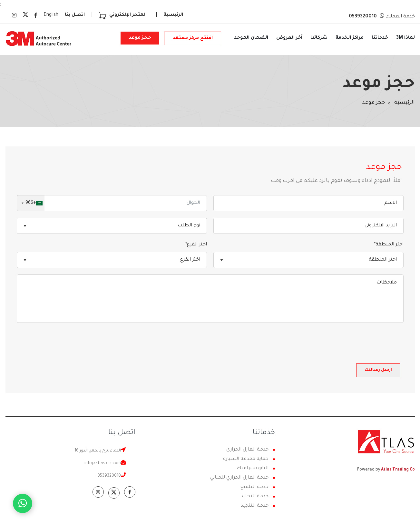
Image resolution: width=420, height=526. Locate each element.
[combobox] (31, 203)
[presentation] (355, 342)
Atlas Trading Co (398, 470)
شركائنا (319, 38)
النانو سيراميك (253, 469)
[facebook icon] (36, 16)
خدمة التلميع (254, 487)
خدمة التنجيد (255, 506)
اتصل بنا (75, 15)
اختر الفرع (196, 245)
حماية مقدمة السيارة (246, 459)
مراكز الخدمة (350, 38)
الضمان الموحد (251, 38)
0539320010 (109, 476)
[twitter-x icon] (25, 17)
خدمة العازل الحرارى (247, 450)
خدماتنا (380, 38)
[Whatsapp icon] (23, 503)
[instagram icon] (14, 16)
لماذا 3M (405, 38)
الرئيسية (173, 15)
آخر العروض (289, 38)
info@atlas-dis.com (103, 463)
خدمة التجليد (255, 497)
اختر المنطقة (389, 245)
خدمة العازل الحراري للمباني (239, 478)
